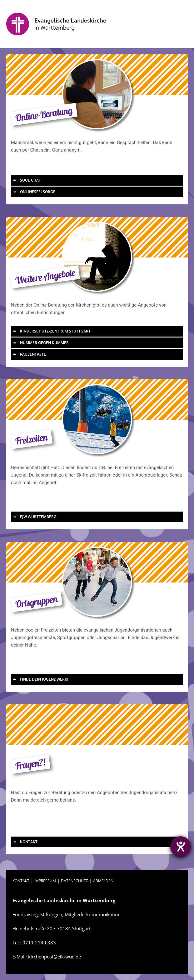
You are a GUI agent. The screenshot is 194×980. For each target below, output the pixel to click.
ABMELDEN (103, 881)
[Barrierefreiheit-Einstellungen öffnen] (181, 847)
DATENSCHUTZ (75, 881)
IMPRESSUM (45, 881)
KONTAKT (21, 881)
